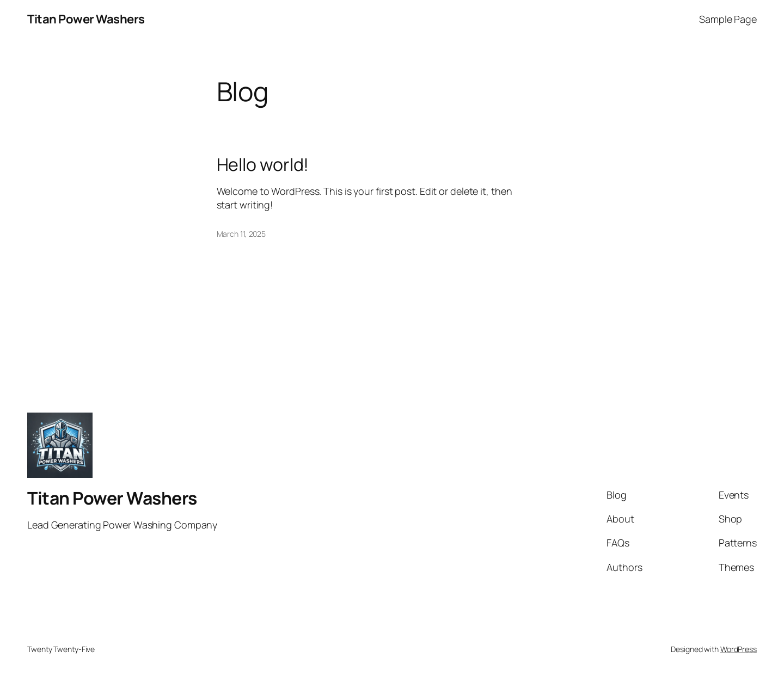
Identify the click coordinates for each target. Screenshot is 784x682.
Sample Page (728, 19)
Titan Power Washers (86, 19)
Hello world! (263, 164)
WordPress (739, 649)
